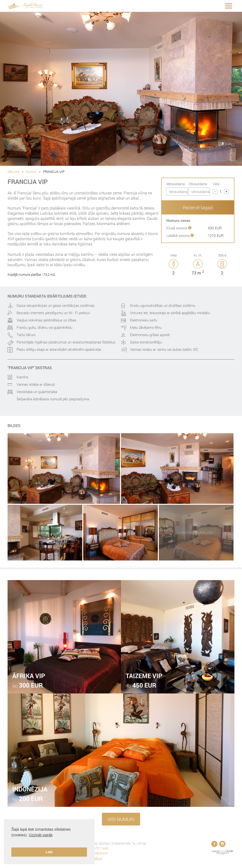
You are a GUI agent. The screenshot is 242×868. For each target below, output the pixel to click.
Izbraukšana (198, 184)
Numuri (31, 172)
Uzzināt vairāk (41, 835)
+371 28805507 (97, 853)
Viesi (216, 184)
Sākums (13, 172)
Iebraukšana (176, 184)
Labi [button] (49, 852)
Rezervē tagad (198, 207)
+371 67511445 (97, 848)
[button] (12, 841)
